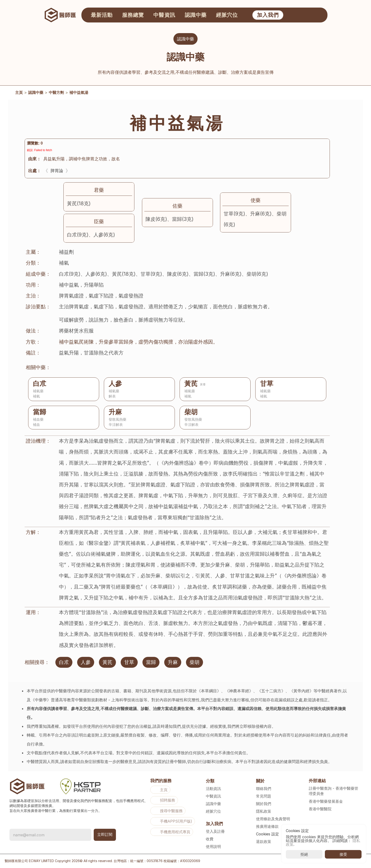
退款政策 (264, 842)
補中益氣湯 (79, 94)
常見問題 (264, 796)
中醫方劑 (56, 94)
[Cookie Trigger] (267, 834)
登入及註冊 (215, 831)
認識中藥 (36, 94)
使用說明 (213, 846)
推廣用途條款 (267, 826)
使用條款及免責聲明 (273, 819)
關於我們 (264, 804)
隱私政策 (264, 811)
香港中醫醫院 (320, 809)
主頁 (19, 94)
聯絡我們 (264, 789)
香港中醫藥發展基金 (326, 801)
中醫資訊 (213, 796)
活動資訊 (213, 789)
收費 (210, 839)
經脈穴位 (213, 811)
